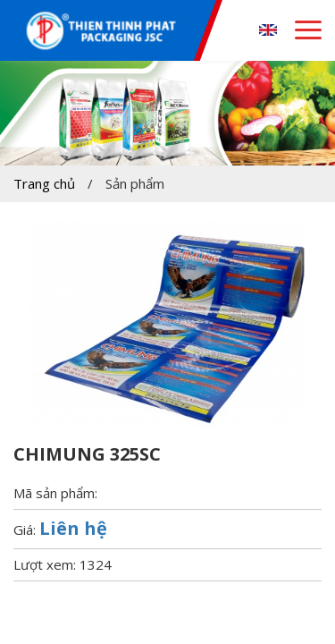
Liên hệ (73, 528)
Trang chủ (44, 183)
